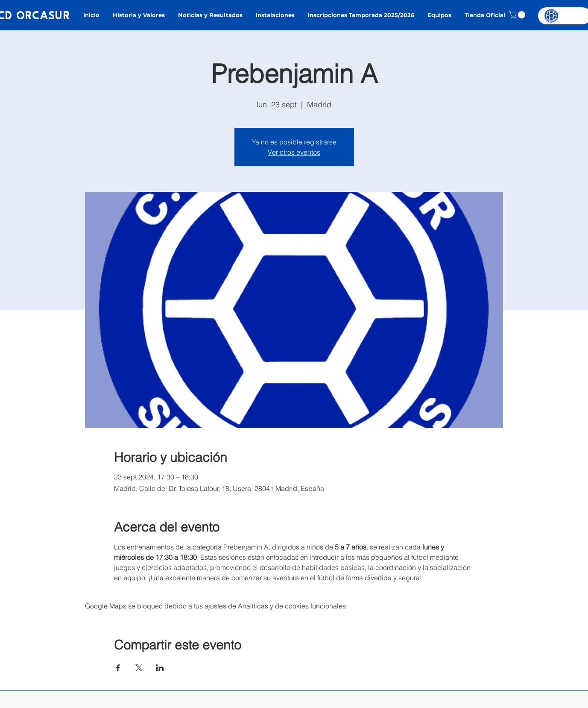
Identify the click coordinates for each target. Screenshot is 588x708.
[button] (518, 15)
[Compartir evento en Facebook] (118, 668)
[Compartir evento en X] (139, 668)
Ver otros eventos (294, 152)
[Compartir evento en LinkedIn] (160, 668)
